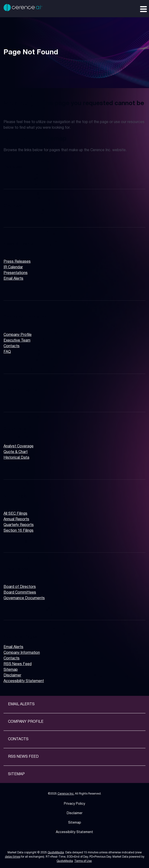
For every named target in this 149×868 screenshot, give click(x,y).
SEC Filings (15, 496)
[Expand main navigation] (143, 9)
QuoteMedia (56, 853)
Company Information (25, 317)
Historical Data (16, 458)
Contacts (12, 346)
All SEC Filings (15, 514)
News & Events (19, 244)
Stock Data (15, 429)
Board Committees (20, 593)
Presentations (16, 273)
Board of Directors (20, 587)
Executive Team (17, 341)
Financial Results (21, 390)
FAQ (7, 352)
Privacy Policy (74, 804)
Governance (16, 569)
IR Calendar (13, 267)
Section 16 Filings (19, 531)
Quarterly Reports (19, 525)
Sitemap (11, 670)
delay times (13, 857)
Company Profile (18, 335)
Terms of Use (83, 861)
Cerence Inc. (66, 794)
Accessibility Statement (24, 681)
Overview (13, 167)
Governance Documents (24, 598)
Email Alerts (13, 279)
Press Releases (17, 262)
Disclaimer (12, 676)
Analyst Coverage (19, 446)
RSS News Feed (18, 664)
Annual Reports (16, 519)
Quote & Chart (16, 452)
